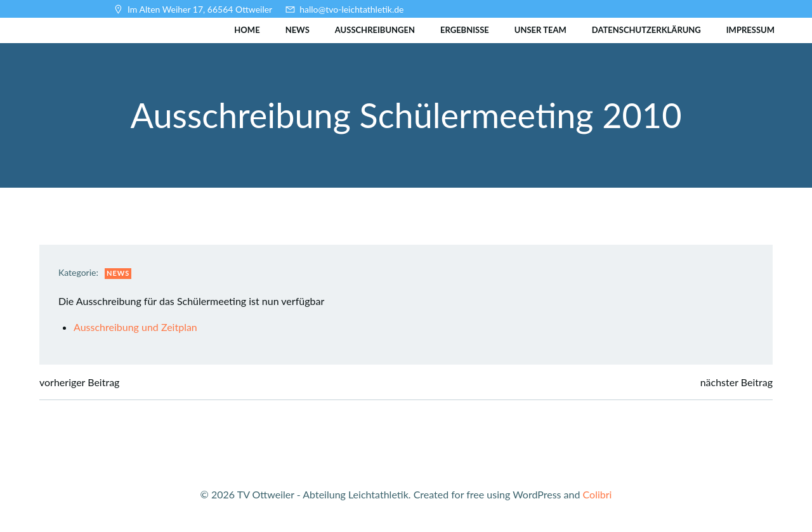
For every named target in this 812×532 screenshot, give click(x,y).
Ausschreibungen (375, 30)
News (298, 30)
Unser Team (540, 30)
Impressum (750, 30)
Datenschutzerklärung (646, 30)
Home (247, 30)
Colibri (598, 494)
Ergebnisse (465, 30)
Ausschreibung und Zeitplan (135, 327)
